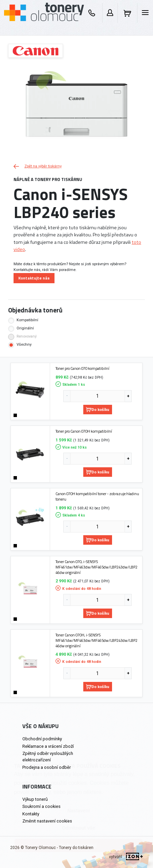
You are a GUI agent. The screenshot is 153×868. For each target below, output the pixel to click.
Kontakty (31, 814)
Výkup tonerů (35, 799)
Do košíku (98, 409)
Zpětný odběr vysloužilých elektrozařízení (48, 757)
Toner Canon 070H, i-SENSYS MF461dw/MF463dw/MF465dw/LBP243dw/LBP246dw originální (96, 640)
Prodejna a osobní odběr (47, 767)
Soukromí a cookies (41, 806)
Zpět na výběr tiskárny (38, 166)
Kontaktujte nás (34, 278)
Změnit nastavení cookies (47, 821)
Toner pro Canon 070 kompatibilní (82, 368)
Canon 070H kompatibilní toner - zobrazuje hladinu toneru (97, 496)
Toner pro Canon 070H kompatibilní (84, 431)
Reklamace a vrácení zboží (48, 746)
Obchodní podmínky (42, 739)
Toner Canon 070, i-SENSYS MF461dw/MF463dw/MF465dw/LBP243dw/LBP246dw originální (96, 567)
